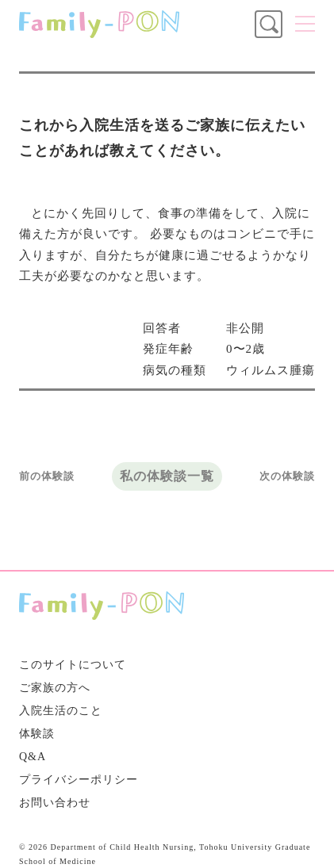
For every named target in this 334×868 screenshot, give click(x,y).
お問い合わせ (55, 803)
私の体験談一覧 (167, 476)
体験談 (37, 734)
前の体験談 (47, 476)
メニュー (305, 24)
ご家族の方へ (55, 688)
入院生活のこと (61, 711)
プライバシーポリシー (79, 780)
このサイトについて (73, 665)
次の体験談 (287, 476)
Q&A (33, 757)
